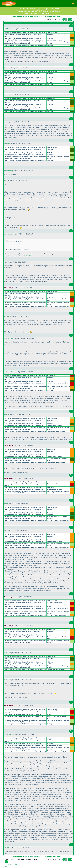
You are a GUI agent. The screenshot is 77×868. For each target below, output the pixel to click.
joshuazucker (9, 338)
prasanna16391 (9, 734)
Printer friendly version (13, 867)
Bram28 (7, 316)
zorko (6, 503)
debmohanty (9, 171)
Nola (6, 180)
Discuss (57, 9)
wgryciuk (7, 143)
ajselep (7, 414)
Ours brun (7, 653)
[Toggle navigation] (73, 4)
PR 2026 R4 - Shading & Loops (27, 9)
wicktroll (7, 29)
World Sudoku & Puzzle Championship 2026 (39, 13)
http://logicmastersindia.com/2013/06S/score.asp (21, 256)
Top (71, 26)
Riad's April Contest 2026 (25, 11)
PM (24, 174)
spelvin (7, 95)
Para (6, 530)
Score (51, 9)
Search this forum (11, 864)
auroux (7, 122)
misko (6, 68)
